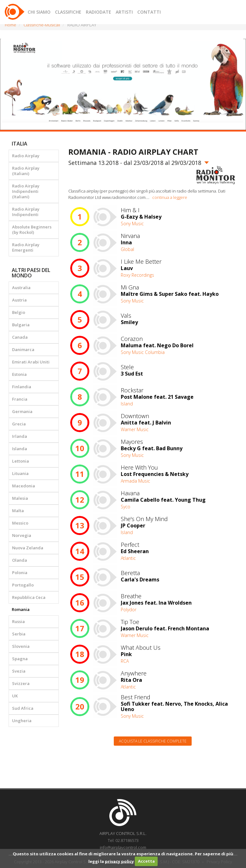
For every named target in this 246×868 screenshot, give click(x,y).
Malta (18, 511)
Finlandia (22, 387)
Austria (19, 300)
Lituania (20, 473)
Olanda (20, 560)
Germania (22, 411)
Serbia (19, 634)
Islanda (20, 449)
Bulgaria (21, 325)
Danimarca (23, 349)
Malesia (20, 498)
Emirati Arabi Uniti (31, 362)
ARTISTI (124, 12)
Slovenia (21, 646)
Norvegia (22, 535)
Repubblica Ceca (29, 597)
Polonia (20, 573)
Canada (20, 337)
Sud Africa (23, 708)
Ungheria (22, 721)
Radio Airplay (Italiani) (26, 171)
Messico (20, 523)
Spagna (20, 659)
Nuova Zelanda (28, 548)
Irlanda (20, 436)
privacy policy (119, 861)
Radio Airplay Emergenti (26, 247)
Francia (20, 399)
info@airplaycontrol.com (123, 847)
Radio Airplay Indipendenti (26, 212)
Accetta (146, 861)
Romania (21, 609)
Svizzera (21, 683)
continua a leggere (170, 197)
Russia (18, 621)
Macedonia (24, 486)
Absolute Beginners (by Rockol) (32, 230)
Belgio (19, 312)
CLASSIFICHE (68, 12)
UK (15, 696)
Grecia (19, 424)
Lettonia (20, 461)
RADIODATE (99, 12)
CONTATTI (149, 12)
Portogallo (23, 585)
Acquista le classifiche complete (153, 741)
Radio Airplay (26, 156)
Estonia (19, 374)
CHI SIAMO (39, 12)
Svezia (19, 671)
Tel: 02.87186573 (123, 840)
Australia (21, 288)
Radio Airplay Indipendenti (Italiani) (26, 191)
